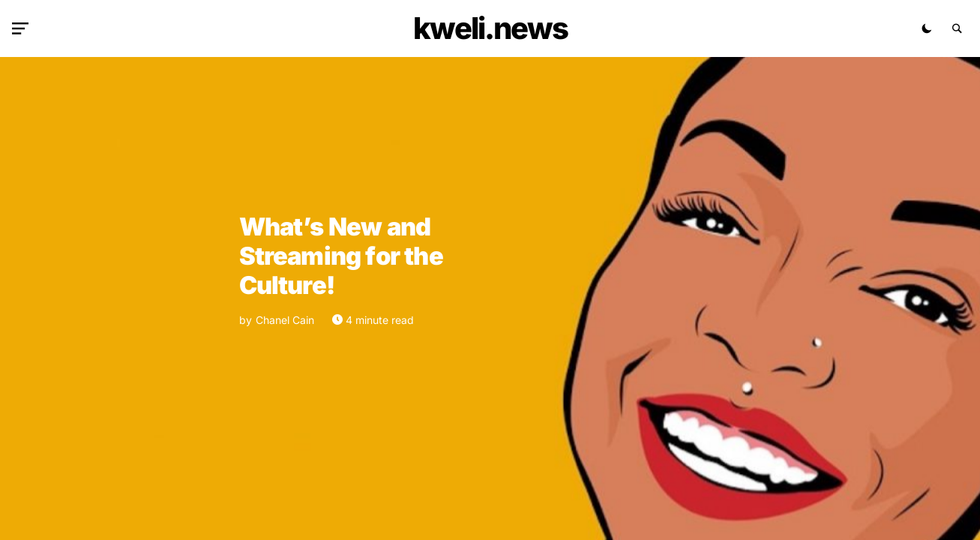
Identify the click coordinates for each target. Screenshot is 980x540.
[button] (23, 28)
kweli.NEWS (490, 28)
